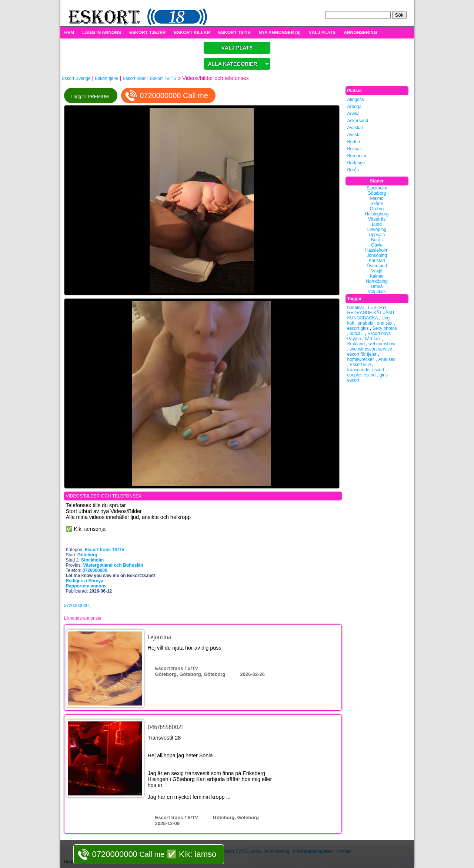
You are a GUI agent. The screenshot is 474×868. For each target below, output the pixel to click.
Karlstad (377, 261)
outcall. (357, 334)
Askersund (358, 121)
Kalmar (377, 276)
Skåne (377, 204)
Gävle (377, 245)
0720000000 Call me (174, 95)
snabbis (365, 323)
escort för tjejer (362, 354)
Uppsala (377, 235)
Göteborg (87, 555)
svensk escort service (371, 349)
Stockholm (92, 560)
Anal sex (387, 359)
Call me (154, 854)
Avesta (354, 135)
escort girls (358, 328)
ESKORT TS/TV (234, 33)
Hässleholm (377, 250)
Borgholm (357, 156)
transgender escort (366, 370)
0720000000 (76, 606)
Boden (354, 142)
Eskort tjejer (106, 78)
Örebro (377, 209)
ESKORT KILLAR (192, 33)
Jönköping (377, 255)
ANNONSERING (360, 33)
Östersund (377, 266)
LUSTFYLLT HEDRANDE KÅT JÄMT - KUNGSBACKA (373, 313)
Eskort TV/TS (163, 78)
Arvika (353, 114)
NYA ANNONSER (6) (279, 33)
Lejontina (160, 637)
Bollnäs (355, 149)
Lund (377, 224)
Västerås (377, 219)
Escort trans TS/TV (105, 550)
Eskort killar (134, 78)
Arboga (355, 107)
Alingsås (356, 100)
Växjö (377, 271)
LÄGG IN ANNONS (102, 33)
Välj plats (377, 292)
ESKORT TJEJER (148, 33)
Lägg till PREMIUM (91, 97)
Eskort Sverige (76, 78)
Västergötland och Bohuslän (113, 565)
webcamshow (382, 344)
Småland (356, 344)
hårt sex (373, 339)
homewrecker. (361, 359)
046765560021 (165, 727)
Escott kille (360, 365)
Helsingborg (377, 214)
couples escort (362, 375)
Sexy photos (385, 328)
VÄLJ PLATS (322, 33)
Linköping (377, 229)
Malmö (377, 198)
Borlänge (356, 163)
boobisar (356, 308)
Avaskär (355, 128)
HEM (69, 33)
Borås (353, 170)
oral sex (385, 323)
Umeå (377, 286)
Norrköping (377, 281)
